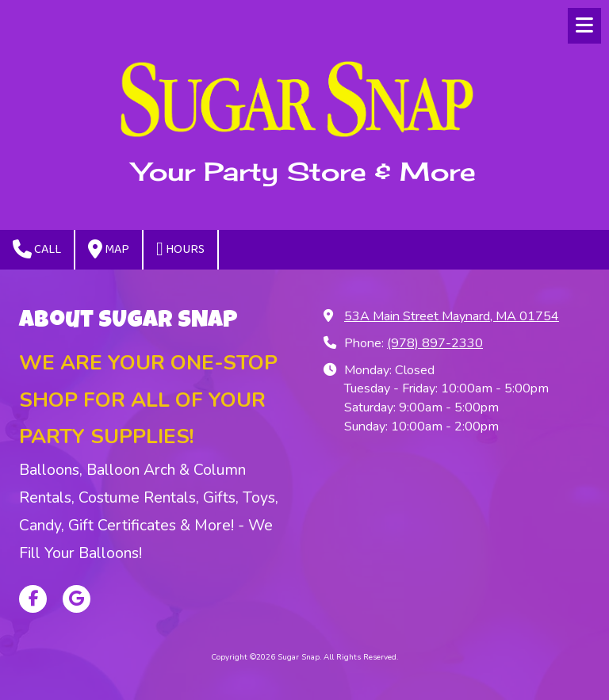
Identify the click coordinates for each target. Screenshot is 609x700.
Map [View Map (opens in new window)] (109, 249)
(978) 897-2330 (435, 343)
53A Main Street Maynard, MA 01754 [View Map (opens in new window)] (452, 316)
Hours (180, 249)
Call (37, 249)
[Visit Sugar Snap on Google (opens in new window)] (77, 599)
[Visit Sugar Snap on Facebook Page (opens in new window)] (33, 599)
